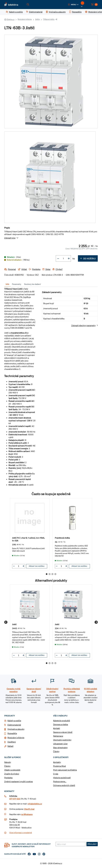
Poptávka (8, 778)
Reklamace (58, 736)
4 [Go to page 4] (55, 574)
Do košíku (88, 258)
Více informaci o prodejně (21, 833)
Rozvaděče (12, 733)
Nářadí (10, 746)
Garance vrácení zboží (63, 732)
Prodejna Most (59, 766)
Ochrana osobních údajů (64, 785)
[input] (19, 566)
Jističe (37, 19)
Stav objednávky (60, 748)
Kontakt (57, 728)
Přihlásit (92, 844)
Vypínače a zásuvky (16, 729)
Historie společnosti (62, 778)
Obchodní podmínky (62, 740)
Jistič (14, 624)
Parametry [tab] (17, 284)
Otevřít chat (29, 809)
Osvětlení (12, 742)
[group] (30, 534)
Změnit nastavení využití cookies (19, 781)
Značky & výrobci (12, 774)
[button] (73, 5)
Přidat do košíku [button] (37, 566)
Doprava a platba (61, 724)
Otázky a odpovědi (12, 770)
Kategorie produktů (62, 721)
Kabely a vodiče (14, 721)
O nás (56, 774)
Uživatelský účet (60, 744)
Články (56, 751)
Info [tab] (7, 284)
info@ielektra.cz (35, 804)
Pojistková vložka (62, 538)
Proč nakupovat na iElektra (65, 770)
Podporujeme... (60, 781)
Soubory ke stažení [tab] (32, 284)
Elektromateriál (14, 725)
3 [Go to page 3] (52, 574)
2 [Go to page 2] (50, 574)
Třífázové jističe (49, 19)
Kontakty (57, 762)
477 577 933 (15, 799)
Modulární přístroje (25, 19)
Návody (8, 762)
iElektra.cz (10, 19)
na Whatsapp (27, 814)
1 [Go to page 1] (47, 574)
